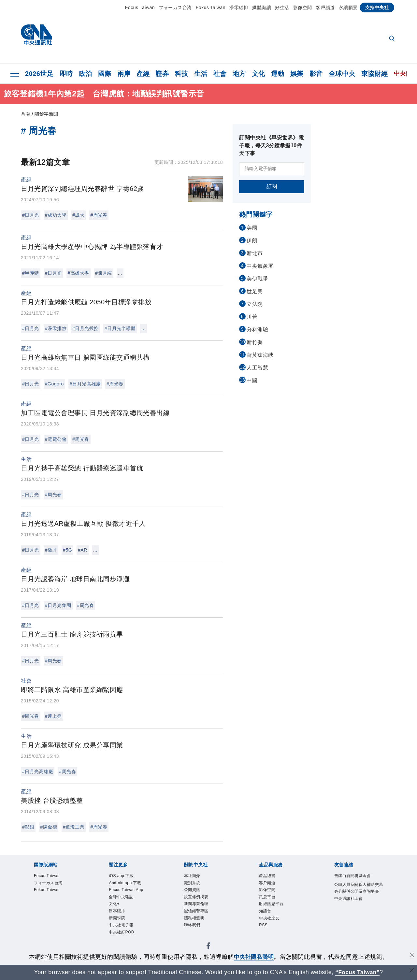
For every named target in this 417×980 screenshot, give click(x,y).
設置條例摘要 (198, 900)
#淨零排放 (56, 328)
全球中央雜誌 (123, 900)
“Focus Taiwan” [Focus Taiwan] (358, 972)
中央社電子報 (123, 932)
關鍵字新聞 (46, 114)
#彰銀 (28, 827)
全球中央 (342, 74)
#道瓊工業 (74, 827)
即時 (66, 74)
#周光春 (99, 215)
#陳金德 (49, 827)
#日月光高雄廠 (85, 384)
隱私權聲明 (196, 924)
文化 (259, 74)
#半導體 (31, 273)
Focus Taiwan (140, 7)
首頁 (26, 114)
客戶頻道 (325, 7)
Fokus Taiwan (211, 7)
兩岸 (124, 74)
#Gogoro (54, 384)
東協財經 (375, 74)
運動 (278, 74)
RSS (264, 932)
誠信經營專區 (198, 916)
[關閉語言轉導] (411, 971)
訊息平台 (268, 900)
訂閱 (272, 187)
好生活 (282, 7)
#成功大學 (56, 215)
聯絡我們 (194, 932)
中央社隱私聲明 (254, 957)
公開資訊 (194, 892)
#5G (67, 550)
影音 (316, 74)
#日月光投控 (86, 328)
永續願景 (348, 7)
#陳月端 (104, 273)
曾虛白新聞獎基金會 (356, 876)
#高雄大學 (79, 273)
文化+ (115, 908)
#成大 (78, 215)
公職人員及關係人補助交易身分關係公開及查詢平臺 (358, 893)
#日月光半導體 (120, 328)
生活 (201, 74)
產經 (143, 74)
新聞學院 (118, 924)
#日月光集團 (58, 605)
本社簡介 (194, 876)
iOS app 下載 (123, 876)
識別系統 (194, 884)
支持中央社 (377, 7)
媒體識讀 (262, 7)
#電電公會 (56, 439)
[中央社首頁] (36, 36)
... (120, 273)
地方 (239, 74)
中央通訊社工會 (351, 909)
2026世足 (39, 74)
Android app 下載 (128, 884)
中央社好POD (124, 940)
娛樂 (297, 74)
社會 (220, 74)
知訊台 (266, 916)
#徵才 (51, 550)
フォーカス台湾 (175, 7)
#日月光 (31, 215)
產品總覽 (268, 876)
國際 (105, 74)
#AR (83, 550)
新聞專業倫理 (198, 908)
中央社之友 (271, 924)
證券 (162, 74)
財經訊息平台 (273, 908)
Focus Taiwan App (129, 892)
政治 (86, 74)
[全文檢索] (393, 39)
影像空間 (303, 7)
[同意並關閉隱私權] (411, 956)
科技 (182, 74)
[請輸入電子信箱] (272, 169)
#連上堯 (53, 716)
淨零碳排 (239, 7)
